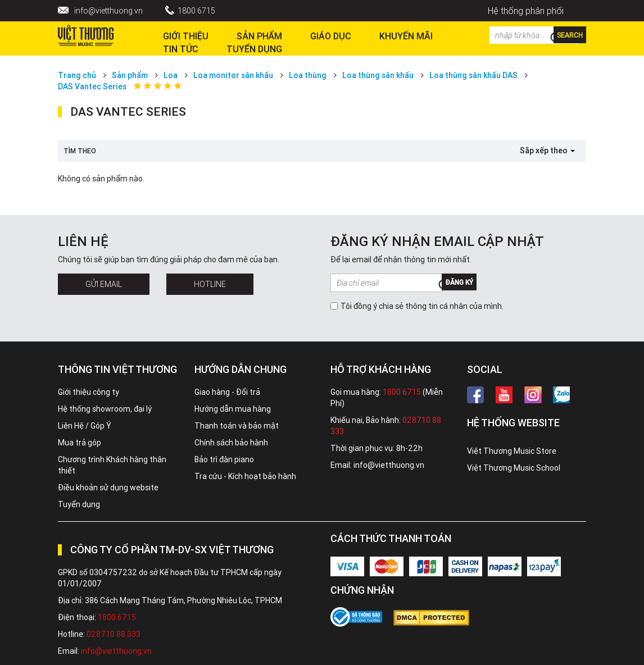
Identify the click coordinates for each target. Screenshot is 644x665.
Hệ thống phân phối (526, 11)
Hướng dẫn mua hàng (233, 409)
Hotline (210, 284)
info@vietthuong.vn (108, 11)
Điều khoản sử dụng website (108, 488)
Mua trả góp (80, 443)
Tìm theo (80, 151)
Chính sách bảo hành (231, 443)
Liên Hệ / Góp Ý (85, 426)
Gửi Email (104, 284)
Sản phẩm (130, 75)
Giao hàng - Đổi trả (227, 392)
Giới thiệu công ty (89, 392)
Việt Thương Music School (514, 468)
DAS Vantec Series (92, 86)
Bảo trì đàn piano (224, 459)
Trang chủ (77, 75)
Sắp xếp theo (547, 151)
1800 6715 (196, 11)
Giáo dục (331, 36)
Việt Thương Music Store (512, 451)
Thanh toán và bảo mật (237, 426)
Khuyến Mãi (406, 36)
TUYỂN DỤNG (254, 49)
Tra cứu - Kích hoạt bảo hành (245, 476)
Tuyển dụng (79, 504)
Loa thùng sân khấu (378, 75)
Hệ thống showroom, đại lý (105, 409)
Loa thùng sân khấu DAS (473, 75)
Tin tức (181, 49)
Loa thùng (308, 75)
